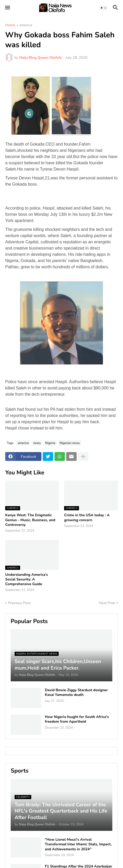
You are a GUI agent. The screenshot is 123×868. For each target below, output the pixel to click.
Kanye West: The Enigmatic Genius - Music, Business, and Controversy (30, 520)
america (26, 25)
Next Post (107, 603)
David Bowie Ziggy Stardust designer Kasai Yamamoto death (76, 693)
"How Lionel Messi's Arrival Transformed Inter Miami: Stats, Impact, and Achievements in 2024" (78, 844)
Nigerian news (70, 443)
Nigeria (50, 443)
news (37, 443)
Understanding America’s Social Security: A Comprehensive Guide (27, 579)
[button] (7, 8)
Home (10, 25)
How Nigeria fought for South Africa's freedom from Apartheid (77, 719)
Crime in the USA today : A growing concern (87, 518)
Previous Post (19, 603)
